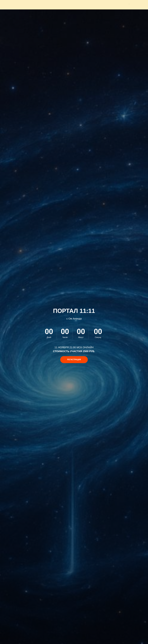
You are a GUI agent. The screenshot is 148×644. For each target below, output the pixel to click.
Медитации (103, 4)
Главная (73, 4)
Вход (136, 4)
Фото (114, 4)
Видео (123, 4)
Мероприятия (87, 4)
